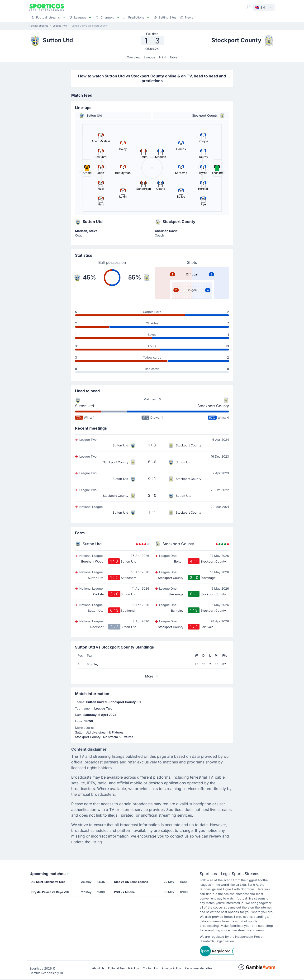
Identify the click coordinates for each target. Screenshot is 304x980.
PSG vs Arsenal (125, 892)
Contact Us (150, 968)
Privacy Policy (171, 968)
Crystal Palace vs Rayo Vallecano (53, 892)
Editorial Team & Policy (123, 968)
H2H (162, 57)
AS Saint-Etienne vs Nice (48, 882)
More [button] (152, 676)
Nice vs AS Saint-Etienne (131, 882)
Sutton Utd (85, 406)
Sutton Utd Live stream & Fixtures (99, 732)
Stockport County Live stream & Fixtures (104, 737)
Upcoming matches (49, 874)
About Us (98, 968)
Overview (133, 57)
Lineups (150, 57)
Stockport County (213, 406)
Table (173, 57)
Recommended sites (198, 968)
